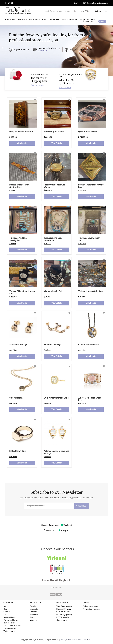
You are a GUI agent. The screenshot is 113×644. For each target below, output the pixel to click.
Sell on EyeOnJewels (12, 626)
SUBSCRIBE (81, 506)
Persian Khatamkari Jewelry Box (91, 186)
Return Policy (9, 623)
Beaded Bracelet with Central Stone (19, 186)
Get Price (13, 350)
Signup (89, 11)
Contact (7, 612)
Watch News (9, 631)
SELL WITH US (87, 20)
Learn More (43, 51)
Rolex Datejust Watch (54, 131)
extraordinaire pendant (89, 345)
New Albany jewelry (91, 609)
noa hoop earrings (52, 345)
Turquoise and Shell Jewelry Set (18, 239)
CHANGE (102, 21)
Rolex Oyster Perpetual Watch (54, 186)
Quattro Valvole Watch (89, 131)
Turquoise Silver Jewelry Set (89, 239)
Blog (5, 609)
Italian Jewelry (69, 20)
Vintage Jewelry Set (53, 291)
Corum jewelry (62, 620)
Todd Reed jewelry (64, 607)
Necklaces (35, 20)
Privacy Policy (66, 640)
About (6, 607)
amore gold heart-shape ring (90, 399)
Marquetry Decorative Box (21, 131)
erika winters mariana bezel (56, 398)
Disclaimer (88, 640)
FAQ (5, 615)
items (99, 11)
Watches (55, 20)
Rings (45, 20)
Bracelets (10, 20)
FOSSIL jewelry (63, 618)
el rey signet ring (17, 451)
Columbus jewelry (90, 607)
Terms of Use (77, 640)
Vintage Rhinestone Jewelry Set (22, 293)
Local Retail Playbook (57, 581)
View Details (22, 143)
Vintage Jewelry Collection (90, 291)
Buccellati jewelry (64, 609)
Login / (83, 11)
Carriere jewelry (63, 612)
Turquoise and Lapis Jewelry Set (53, 239)
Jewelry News (9, 618)
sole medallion (16, 398)
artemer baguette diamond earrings (56, 453)
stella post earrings (18, 345)
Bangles (33, 607)
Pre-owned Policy (11, 620)
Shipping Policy (10, 629)
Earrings (22, 20)
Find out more (37, 85)
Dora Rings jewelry (64, 615)
